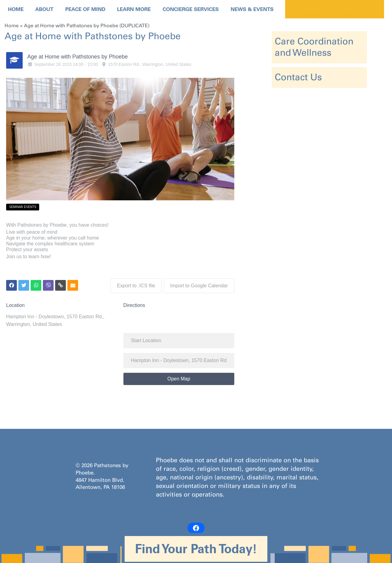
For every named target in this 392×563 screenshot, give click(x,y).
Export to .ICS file (135, 285)
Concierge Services (191, 9)
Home (16, 9)
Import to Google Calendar (199, 285)
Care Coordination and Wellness (314, 47)
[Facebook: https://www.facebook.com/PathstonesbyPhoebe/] (196, 527)
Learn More (134, 9)
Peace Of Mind (85, 9)
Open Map (179, 378)
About (44, 9)
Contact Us (298, 77)
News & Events (252, 9)
